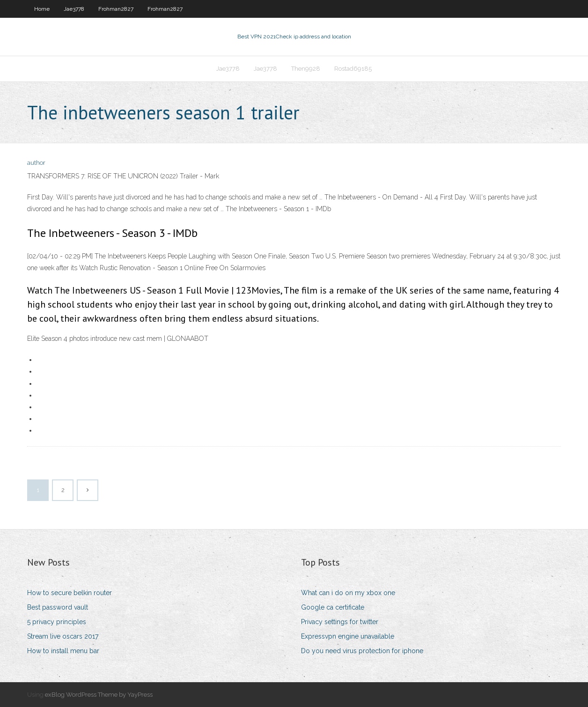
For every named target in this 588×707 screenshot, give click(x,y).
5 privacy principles (57, 622)
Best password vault (58, 607)
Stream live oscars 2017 (63, 636)
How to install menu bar (63, 651)
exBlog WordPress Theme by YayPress (99, 695)
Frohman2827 (116, 9)
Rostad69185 (353, 69)
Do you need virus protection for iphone (362, 651)
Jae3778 (74, 9)
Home (42, 9)
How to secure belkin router (70, 593)
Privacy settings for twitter (340, 622)
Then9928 (306, 69)
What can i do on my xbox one (348, 593)
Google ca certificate (333, 607)
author (36, 163)
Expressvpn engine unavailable (348, 636)
